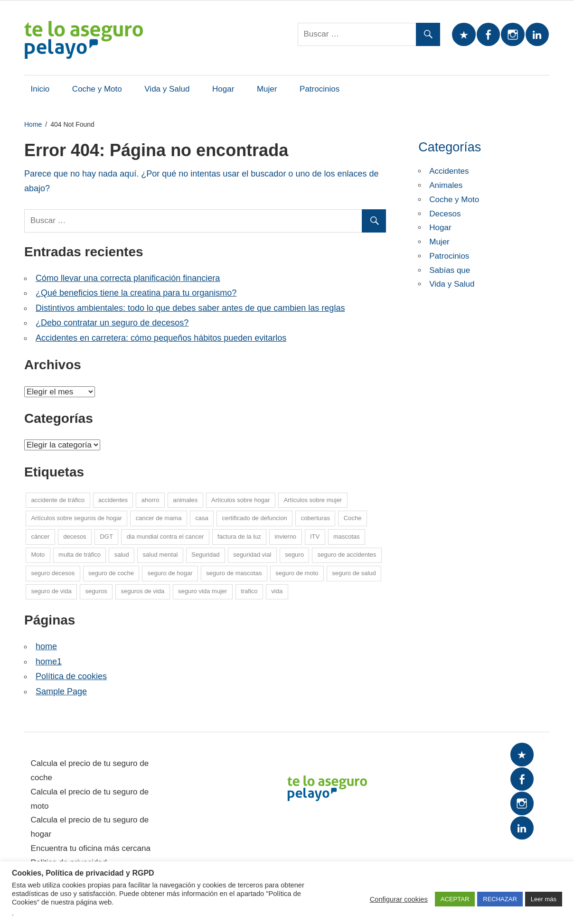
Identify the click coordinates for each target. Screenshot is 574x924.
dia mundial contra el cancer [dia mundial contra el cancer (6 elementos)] (165, 537)
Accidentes (449, 171)
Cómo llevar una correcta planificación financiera (128, 278)
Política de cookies (71, 676)
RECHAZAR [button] (500, 899)
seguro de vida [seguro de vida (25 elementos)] (51, 591)
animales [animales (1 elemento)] (185, 500)
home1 (49, 662)
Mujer (267, 89)
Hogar (223, 89)
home (46, 646)
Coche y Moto (97, 89)
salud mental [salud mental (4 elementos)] (160, 555)
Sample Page (61, 691)
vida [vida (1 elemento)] (277, 591)
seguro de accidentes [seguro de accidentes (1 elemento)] (347, 555)
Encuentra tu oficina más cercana (91, 848)
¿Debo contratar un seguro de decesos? (112, 323)
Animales (446, 185)
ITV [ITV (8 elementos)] (315, 537)
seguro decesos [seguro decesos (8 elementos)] (53, 573)
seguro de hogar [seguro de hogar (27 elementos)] (170, 573)
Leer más (544, 899)
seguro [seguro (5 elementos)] (294, 555)
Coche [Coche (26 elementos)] (353, 518)
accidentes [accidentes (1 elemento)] (113, 500)
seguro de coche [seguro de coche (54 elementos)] (111, 573)
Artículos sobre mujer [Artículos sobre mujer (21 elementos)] (313, 500)
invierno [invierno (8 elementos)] (286, 537)
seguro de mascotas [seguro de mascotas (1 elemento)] (234, 573)
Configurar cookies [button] (399, 899)
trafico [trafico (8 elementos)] (249, 591)
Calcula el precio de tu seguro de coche (90, 770)
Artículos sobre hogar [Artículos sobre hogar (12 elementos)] (241, 500)
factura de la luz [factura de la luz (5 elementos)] (239, 537)
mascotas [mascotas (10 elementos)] (347, 537)
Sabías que (450, 270)
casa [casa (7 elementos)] (202, 518)
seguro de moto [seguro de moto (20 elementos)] (297, 573)
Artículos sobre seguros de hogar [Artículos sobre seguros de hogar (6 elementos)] (76, 518)
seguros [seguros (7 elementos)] (96, 591)
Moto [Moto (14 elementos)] (38, 555)
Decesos (445, 214)
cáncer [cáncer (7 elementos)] (40, 537)
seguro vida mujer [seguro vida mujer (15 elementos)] (202, 591)
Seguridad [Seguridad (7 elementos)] (205, 555)
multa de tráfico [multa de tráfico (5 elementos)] (80, 555)
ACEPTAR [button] (455, 899)
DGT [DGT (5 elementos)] (106, 537)
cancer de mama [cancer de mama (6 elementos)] (159, 518)
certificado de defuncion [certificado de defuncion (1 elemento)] (255, 518)
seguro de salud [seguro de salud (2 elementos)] (354, 573)
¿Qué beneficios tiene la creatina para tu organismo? (136, 293)
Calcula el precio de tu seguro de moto (90, 799)
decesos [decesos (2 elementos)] (75, 537)
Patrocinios (320, 89)
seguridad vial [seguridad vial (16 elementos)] (252, 555)
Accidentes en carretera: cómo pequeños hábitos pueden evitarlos (161, 338)
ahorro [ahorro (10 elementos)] (151, 500)
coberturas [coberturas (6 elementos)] (315, 518)
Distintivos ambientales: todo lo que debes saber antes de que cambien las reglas (190, 308)
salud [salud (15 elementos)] (122, 555)
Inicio (40, 89)
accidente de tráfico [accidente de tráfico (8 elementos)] (58, 500)
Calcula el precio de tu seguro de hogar (90, 827)
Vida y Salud (167, 89)
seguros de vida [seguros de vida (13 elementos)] (142, 591)
